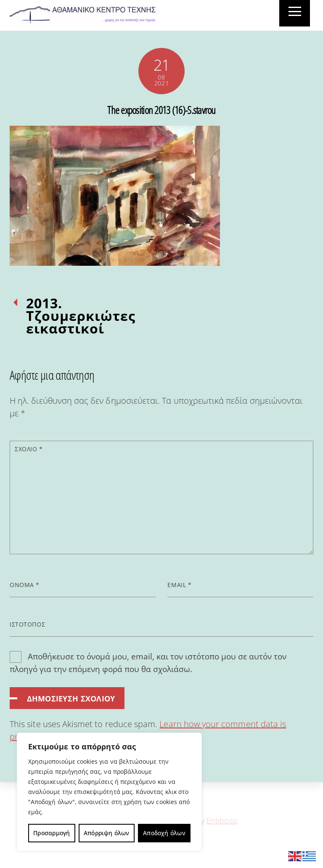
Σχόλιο (29, 449)
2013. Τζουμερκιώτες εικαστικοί (81, 316)
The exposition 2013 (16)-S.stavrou (161, 110)
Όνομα (25, 585)
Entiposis (222, 820)
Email (179, 585)
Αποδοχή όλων (164, 833)
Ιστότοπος (27, 624)
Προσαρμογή (52, 833)
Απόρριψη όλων (107, 833)
